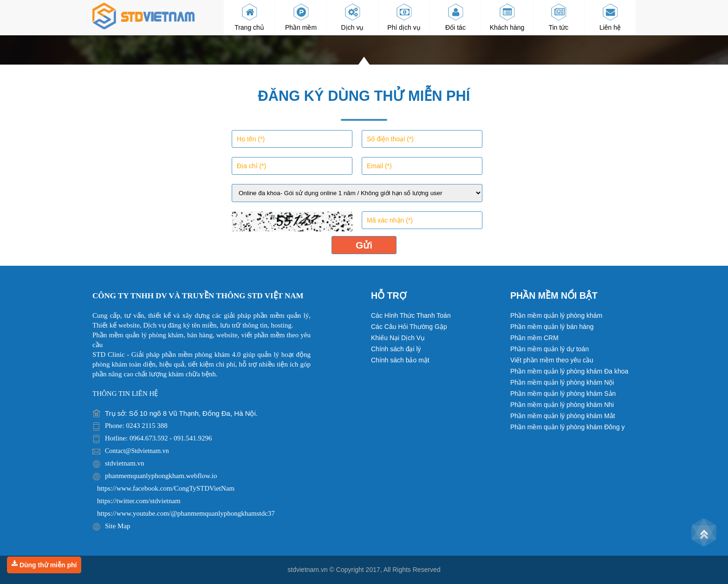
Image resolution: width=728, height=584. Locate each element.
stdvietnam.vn (307, 570)
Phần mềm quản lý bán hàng (552, 327)
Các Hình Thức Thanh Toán (411, 315)
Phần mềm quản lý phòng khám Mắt (563, 416)
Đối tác (455, 17)
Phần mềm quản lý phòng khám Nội (562, 382)
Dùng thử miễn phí (44, 564)
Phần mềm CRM (534, 338)
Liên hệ (610, 17)
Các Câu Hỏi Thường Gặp (409, 327)
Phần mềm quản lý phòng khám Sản (563, 394)
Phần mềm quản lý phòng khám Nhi (562, 405)
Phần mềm (301, 17)
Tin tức (559, 17)
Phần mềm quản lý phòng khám (556, 315)
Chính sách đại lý (396, 349)
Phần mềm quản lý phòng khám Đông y (568, 427)
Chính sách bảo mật (400, 360)
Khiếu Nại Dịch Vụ (398, 338)
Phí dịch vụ (404, 17)
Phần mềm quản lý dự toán (549, 349)
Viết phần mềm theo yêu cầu (552, 360)
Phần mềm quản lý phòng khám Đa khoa (569, 371)
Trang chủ (249, 17)
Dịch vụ (353, 17)
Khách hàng (507, 17)
